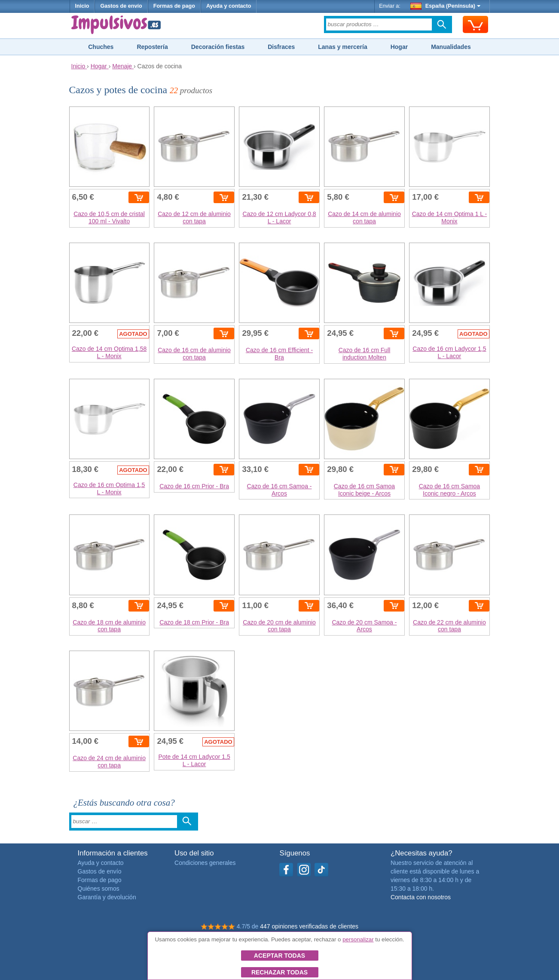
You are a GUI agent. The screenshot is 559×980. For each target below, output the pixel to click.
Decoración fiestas (218, 47)
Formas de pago (174, 6)
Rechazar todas (279, 972)
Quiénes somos (99, 889)
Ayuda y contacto (229, 6)
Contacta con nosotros (421, 897)
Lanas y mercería (342, 47)
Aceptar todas (279, 956)
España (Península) (445, 6)
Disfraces (281, 47)
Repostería (152, 47)
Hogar (399, 47)
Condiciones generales (205, 863)
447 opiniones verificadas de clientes (309, 926)
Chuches (101, 47)
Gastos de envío (121, 6)
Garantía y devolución (107, 897)
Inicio (82, 6)
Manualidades (451, 47)
